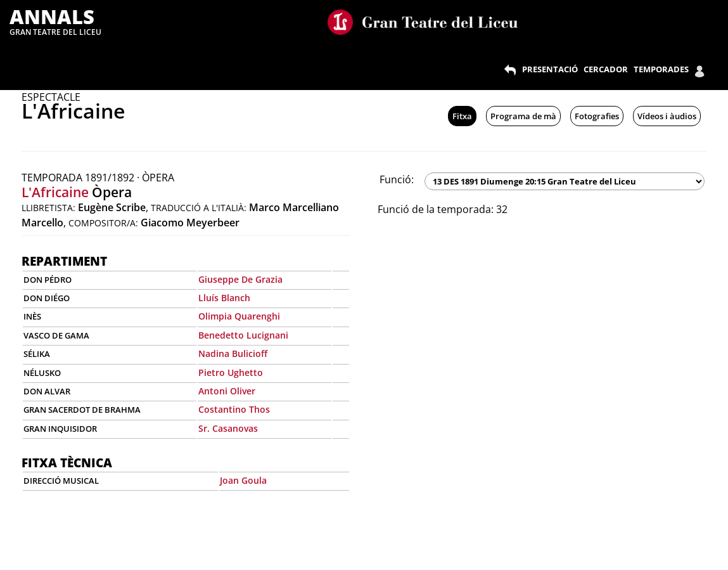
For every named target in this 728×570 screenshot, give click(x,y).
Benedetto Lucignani (243, 335)
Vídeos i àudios (667, 116)
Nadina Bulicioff (233, 353)
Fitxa (462, 116)
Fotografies (597, 116)
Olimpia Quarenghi (239, 316)
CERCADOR (606, 69)
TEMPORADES (661, 69)
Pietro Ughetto (231, 372)
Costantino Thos (234, 409)
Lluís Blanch (224, 298)
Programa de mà (523, 116)
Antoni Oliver (227, 391)
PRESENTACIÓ (550, 69)
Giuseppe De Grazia (240, 279)
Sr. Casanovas (228, 428)
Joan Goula (243, 480)
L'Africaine (55, 192)
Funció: (397, 179)
